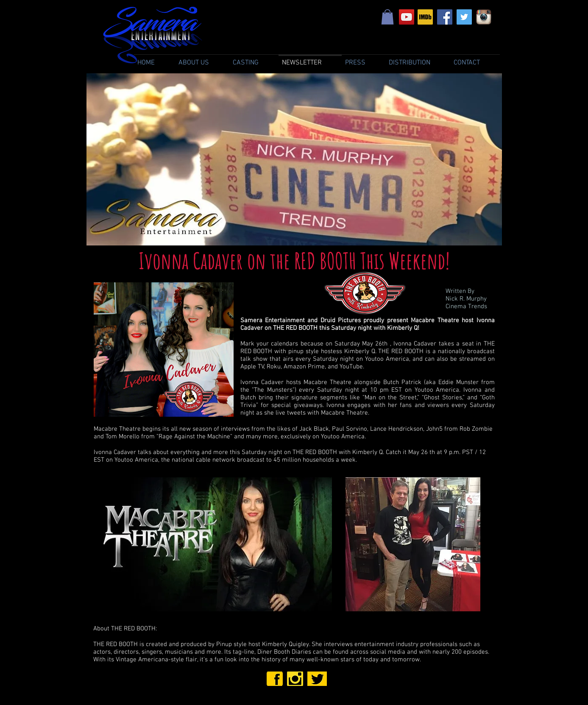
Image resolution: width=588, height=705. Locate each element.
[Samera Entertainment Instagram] (484, 17)
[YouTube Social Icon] (407, 17)
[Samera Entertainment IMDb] (425, 17)
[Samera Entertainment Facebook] (445, 17)
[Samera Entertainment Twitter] (464, 17)
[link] (387, 17)
